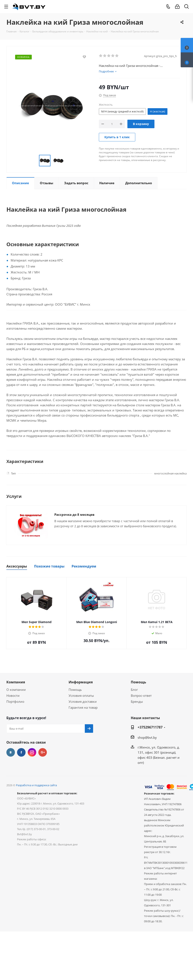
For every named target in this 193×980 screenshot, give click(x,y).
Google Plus (43, 752)
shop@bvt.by (147, 737)
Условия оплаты (81, 695)
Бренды (137, 701)
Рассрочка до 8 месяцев (74, 514)
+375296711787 (150, 727)
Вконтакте (11, 752)
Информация (81, 682)
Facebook (21, 752)
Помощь (75, 690)
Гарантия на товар (83, 707)
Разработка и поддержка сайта (36, 785)
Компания (16, 682)
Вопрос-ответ (141, 695)
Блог (134, 690)
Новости (13, 695)
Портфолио (15, 701)
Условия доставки (83, 701)
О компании (16, 690)
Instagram (32, 752)
